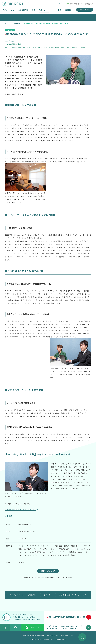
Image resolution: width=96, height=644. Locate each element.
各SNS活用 (76, 47)
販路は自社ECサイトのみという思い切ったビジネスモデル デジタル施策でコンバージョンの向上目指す (72, 595)
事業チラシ (32, 627)
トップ (7, 24)
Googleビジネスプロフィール (28, 47)
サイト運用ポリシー (52, 636)
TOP (82, 639)
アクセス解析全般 (55, 47)
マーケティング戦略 (11, 47)
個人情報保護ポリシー (67, 636)
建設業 (10, 30)
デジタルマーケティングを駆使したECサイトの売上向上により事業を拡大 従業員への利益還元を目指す (24, 595)
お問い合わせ (85, 10)
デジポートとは (8, 10)
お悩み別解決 (23, 10)
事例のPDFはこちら (48, 571)
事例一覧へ (48, 595)
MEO (41, 47)
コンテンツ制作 (66, 47)
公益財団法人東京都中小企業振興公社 (33, 636)
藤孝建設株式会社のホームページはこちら (20, 510)
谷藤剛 (83, 47)
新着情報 (68, 10)
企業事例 (17, 24)
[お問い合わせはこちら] (70, 627)
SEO (46, 47)
